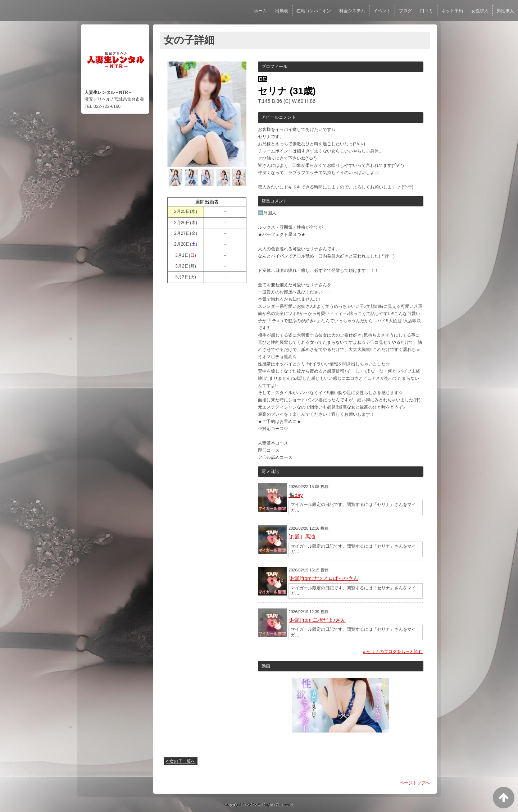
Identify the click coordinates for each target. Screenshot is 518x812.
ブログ (405, 11)
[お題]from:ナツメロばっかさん (323, 578)
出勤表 (282, 11)
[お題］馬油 (302, 537)
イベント (382, 11)
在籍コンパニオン (314, 11)
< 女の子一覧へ (181, 761)
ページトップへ (415, 783)
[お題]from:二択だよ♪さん (317, 620)
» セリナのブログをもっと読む (393, 652)
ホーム (260, 11)
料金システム (352, 11)
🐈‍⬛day (296, 495)
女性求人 (480, 11)
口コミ (427, 11)
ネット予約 (452, 11)
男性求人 (505, 11)
